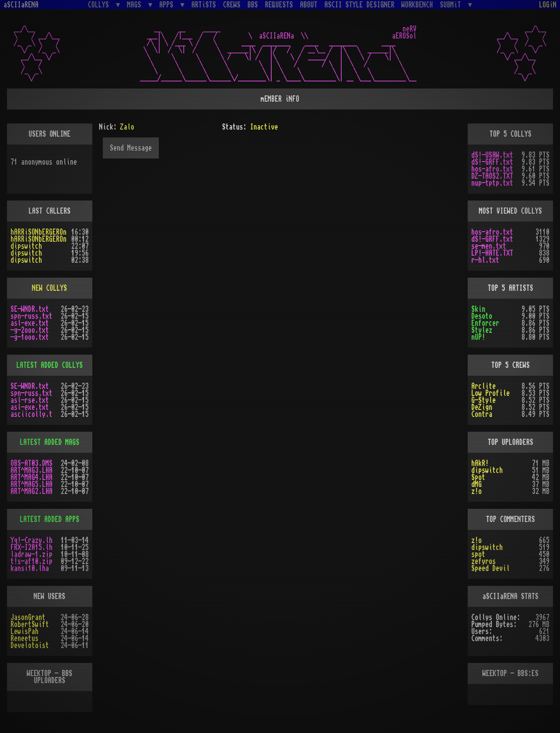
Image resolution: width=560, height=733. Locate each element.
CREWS (232, 5)
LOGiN (548, 5)
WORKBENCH (417, 5)
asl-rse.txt (30, 400)
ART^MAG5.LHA (31, 484)
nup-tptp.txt (492, 183)
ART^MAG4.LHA (31, 477)
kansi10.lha (30, 568)
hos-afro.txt (492, 169)
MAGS (136, 5)
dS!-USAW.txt (492, 155)
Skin (478, 309)
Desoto (482, 316)
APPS (168, 5)
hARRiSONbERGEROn (38, 232)
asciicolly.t (31, 414)
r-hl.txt (485, 260)
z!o (476, 491)
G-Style (483, 400)
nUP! (478, 337)
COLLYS (100, 5)
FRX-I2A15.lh (31, 547)
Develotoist (30, 645)
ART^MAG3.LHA (31, 470)
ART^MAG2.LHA (31, 491)
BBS (253, 5)
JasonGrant (28, 617)
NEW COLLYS (49, 288)
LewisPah (24, 631)
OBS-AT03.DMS (31, 463)
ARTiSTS (204, 5)
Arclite (483, 386)
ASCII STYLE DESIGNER (360, 5)
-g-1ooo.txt (30, 337)
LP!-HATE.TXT (492, 253)
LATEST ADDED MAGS (49, 442)
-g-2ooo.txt (30, 330)
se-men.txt (489, 246)
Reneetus (24, 638)
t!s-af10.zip (31, 561)
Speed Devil (490, 568)
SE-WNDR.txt (30, 309)
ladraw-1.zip (31, 554)
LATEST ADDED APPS (49, 519)
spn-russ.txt (31, 316)
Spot (478, 477)
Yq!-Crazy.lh (31, 540)
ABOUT (309, 5)
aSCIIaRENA (21, 5)
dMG (476, 484)
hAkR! (480, 463)
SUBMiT (452, 5)
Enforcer (485, 323)
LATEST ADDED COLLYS (49, 365)
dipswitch (26, 246)
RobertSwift (30, 624)
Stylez (482, 330)
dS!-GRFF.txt (492, 162)
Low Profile (490, 393)
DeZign (482, 407)
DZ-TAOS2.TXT (492, 176)
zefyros (483, 561)
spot (478, 554)
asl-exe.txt (30, 323)
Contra (482, 414)
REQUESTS (279, 5)
